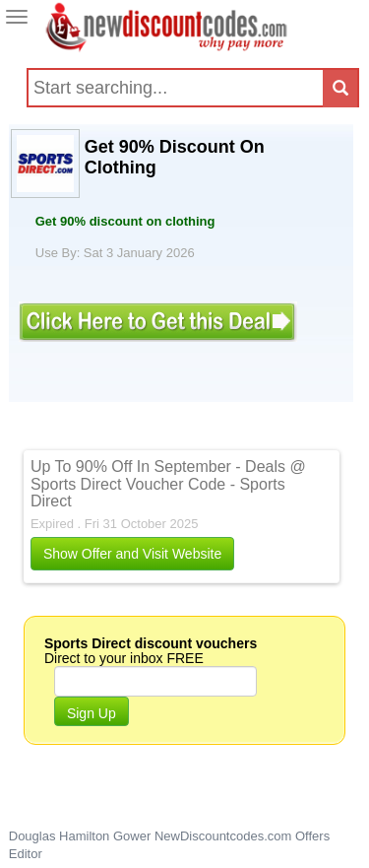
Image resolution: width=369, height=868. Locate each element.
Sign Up (92, 713)
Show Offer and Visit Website (132, 554)
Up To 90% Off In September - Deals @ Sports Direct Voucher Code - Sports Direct (168, 484)
